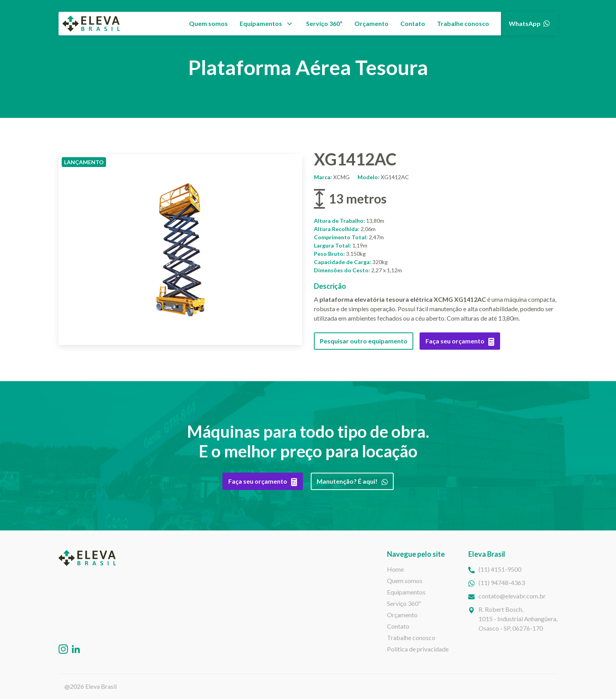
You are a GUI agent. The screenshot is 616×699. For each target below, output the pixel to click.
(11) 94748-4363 (502, 582)
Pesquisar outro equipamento (364, 341)
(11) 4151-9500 (500, 569)
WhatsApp (529, 23)
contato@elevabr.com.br (512, 596)
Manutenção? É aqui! (352, 481)
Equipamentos (261, 23)
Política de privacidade (418, 649)
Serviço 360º (324, 23)
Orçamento (371, 23)
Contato (413, 23)
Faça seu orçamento (460, 341)
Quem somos (208, 23)
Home (395, 569)
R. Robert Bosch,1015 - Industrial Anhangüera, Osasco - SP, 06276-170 (518, 619)
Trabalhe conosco (463, 23)
